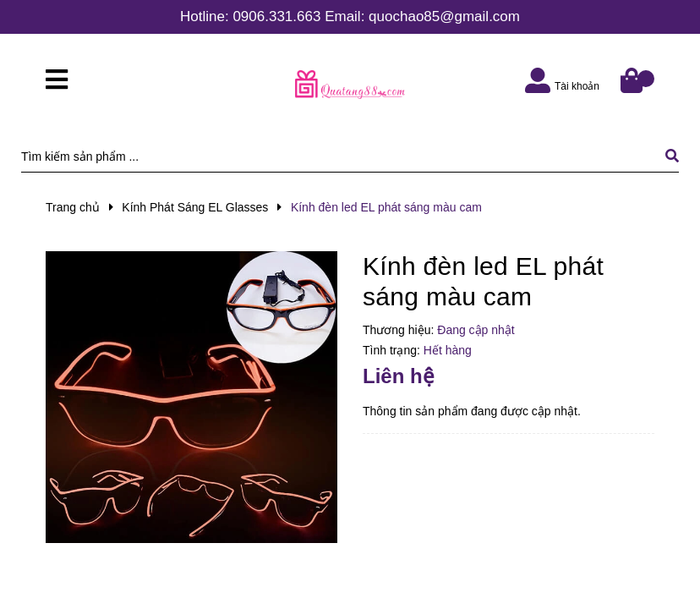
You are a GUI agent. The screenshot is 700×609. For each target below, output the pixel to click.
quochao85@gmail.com (444, 16)
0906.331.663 (276, 16)
